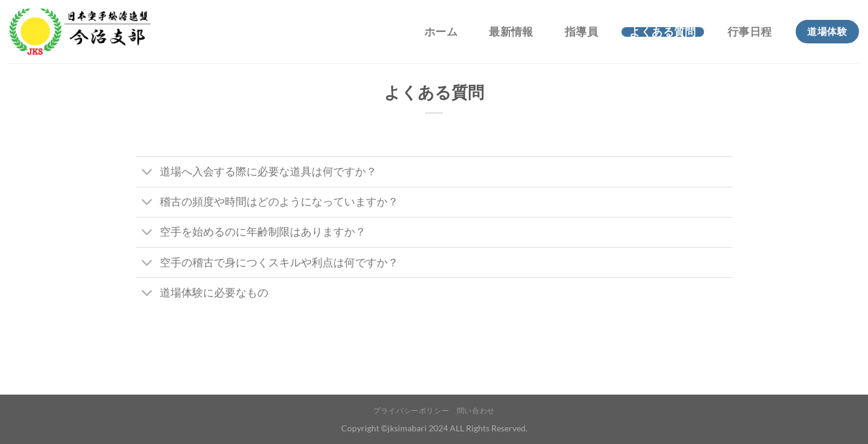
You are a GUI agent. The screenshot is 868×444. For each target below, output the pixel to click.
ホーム (441, 32)
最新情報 (511, 32)
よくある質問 (662, 32)
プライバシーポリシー (411, 411)
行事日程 (750, 32)
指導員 (581, 32)
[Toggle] (147, 173)
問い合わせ (476, 411)
